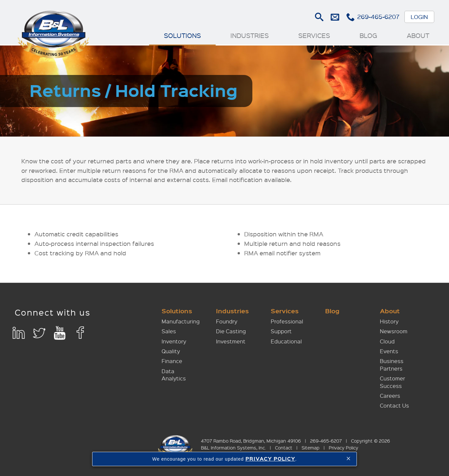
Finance (172, 361)
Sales (169, 331)
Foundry (227, 321)
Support (281, 331)
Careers (390, 396)
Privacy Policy (343, 448)
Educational (286, 341)
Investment (231, 341)
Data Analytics (174, 375)
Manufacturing (181, 321)
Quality (171, 351)
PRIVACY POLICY (270, 459)
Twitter (39, 333)
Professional (287, 321)
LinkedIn (19, 333)
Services (314, 35)
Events (389, 351)
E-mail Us (335, 17)
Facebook (80, 333)
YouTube (60, 333)
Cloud (387, 341)
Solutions (182, 35)
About (418, 35)
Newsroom (394, 331)
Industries (250, 35)
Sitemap (311, 448)
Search (319, 17)
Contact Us (394, 405)
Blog (368, 35)
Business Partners (392, 365)
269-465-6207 (378, 17)
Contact (284, 448)
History (389, 321)
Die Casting (231, 331)
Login (419, 17)
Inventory (174, 341)
